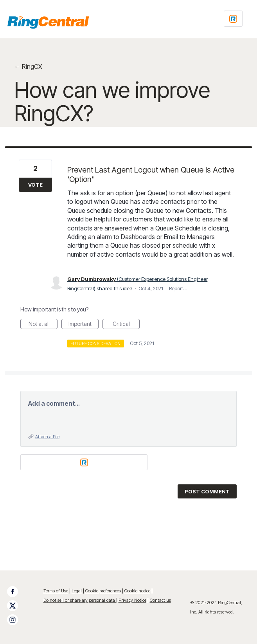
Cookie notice (137, 591)
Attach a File (47, 437)
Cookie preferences (103, 591)
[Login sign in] (233, 19)
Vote (35, 185)
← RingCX (28, 67)
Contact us (160, 600)
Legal (77, 591)
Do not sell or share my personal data (80, 600)
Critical (126, 325)
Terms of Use (56, 591)
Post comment (207, 491)
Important (84, 325)
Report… (178, 288)
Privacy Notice (132, 600)
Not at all (43, 325)
